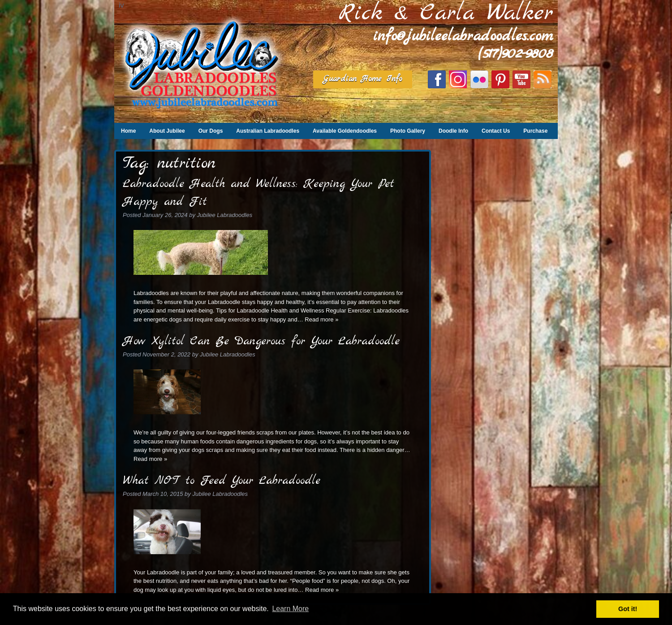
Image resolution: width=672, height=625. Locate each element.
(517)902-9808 (516, 54)
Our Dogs (211, 131)
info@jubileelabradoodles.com (463, 37)
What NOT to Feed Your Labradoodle (222, 481)
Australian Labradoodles (268, 131)
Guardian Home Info (363, 79)
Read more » (321, 319)
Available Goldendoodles (345, 131)
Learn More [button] (290, 609)
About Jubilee (167, 131)
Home (128, 131)
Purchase (535, 131)
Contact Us (496, 131)
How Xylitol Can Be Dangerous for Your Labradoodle (261, 341)
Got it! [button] (628, 609)
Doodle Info (453, 131)
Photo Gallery (408, 131)
